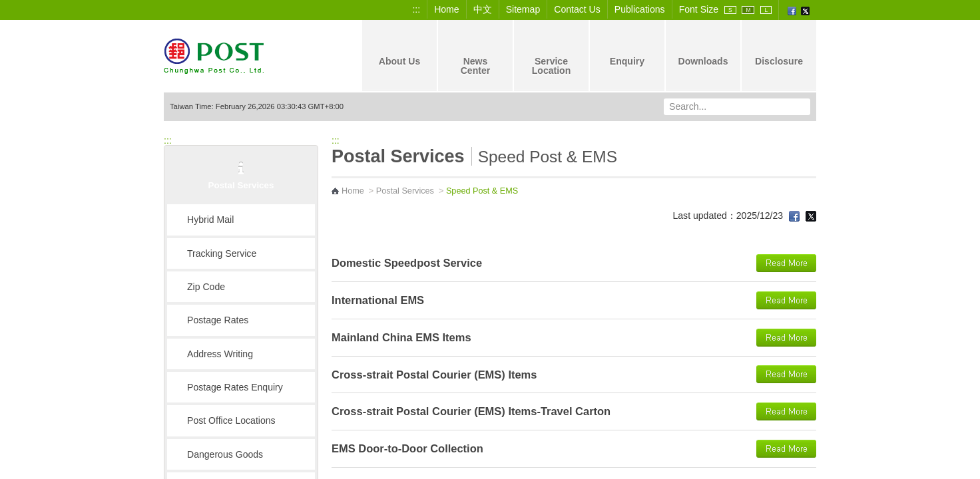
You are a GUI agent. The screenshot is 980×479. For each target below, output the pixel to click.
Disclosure (779, 50)
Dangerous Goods (225, 454)
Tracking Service (222, 253)
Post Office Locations (231, 420)
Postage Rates (218, 320)
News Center (476, 55)
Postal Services (405, 191)
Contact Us (577, 9)
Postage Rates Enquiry (235, 387)
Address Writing (220, 354)
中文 (483, 9)
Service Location (552, 55)
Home (447, 9)
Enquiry (627, 50)
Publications (640, 9)
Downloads (703, 50)
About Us (400, 50)
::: (416, 9)
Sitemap (523, 9)
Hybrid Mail (210, 220)
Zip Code (206, 287)
